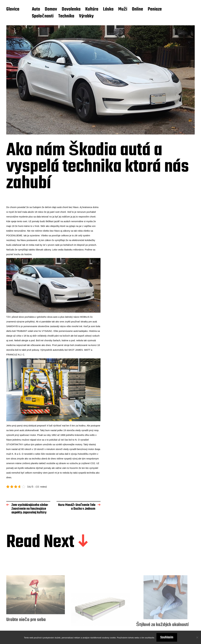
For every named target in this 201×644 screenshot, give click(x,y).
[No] (197, 637)
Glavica (13, 9)
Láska (108, 9)
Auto (36, 9)
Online (137, 9)
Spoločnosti (43, 16)
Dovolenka (71, 9)
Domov (51, 9)
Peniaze (155, 9)
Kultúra (92, 9)
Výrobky (86, 16)
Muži (123, 9)
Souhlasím (167, 637)
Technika (66, 16)
